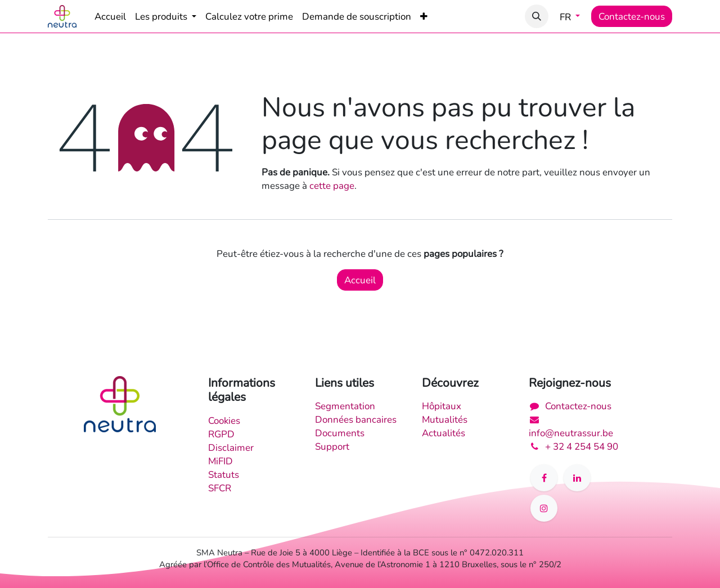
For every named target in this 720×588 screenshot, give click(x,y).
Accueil (360, 280)
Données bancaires (356, 419)
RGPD (221, 434)
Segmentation (345, 406)
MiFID (220, 461)
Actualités (444, 433)
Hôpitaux (442, 406)
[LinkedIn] (577, 478)
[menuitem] (110, 16)
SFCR (220, 488)
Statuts (224, 474)
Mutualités (445, 419)
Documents (340, 433)
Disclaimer (231, 447)
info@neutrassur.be (571, 433)
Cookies (224, 420)
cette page (332, 186)
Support (332, 446)
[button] (537, 16)
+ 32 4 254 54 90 (582, 446)
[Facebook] (544, 478)
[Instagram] (544, 508)
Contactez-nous (632, 16)
